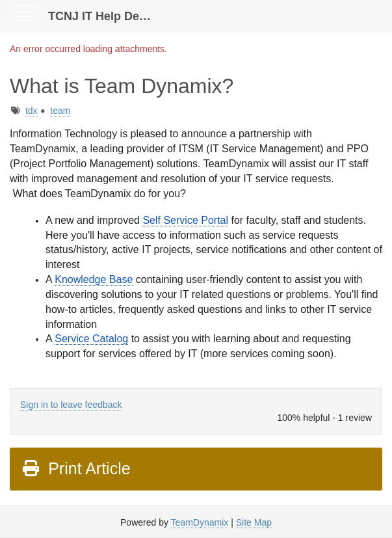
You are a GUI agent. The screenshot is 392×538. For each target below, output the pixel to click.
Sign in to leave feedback (71, 405)
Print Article (76, 468)
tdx (32, 111)
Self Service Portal (185, 220)
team (60, 111)
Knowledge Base (94, 279)
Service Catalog (91, 339)
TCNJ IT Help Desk (100, 16)
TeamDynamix (200, 522)
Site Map (254, 522)
